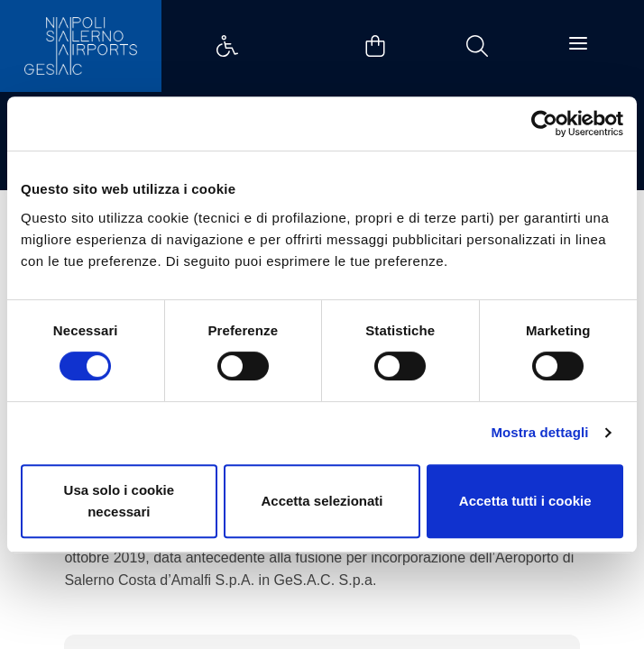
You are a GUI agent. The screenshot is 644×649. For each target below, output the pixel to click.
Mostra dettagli (539, 432)
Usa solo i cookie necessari (120, 501)
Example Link (227, 46)
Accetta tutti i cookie (525, 501)
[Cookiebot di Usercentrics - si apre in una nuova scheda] (544, 123)
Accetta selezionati (322, 501)
